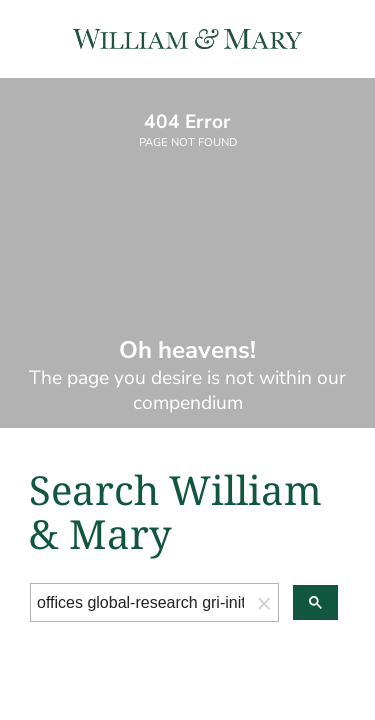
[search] (140, 603)
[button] (264, 602)
